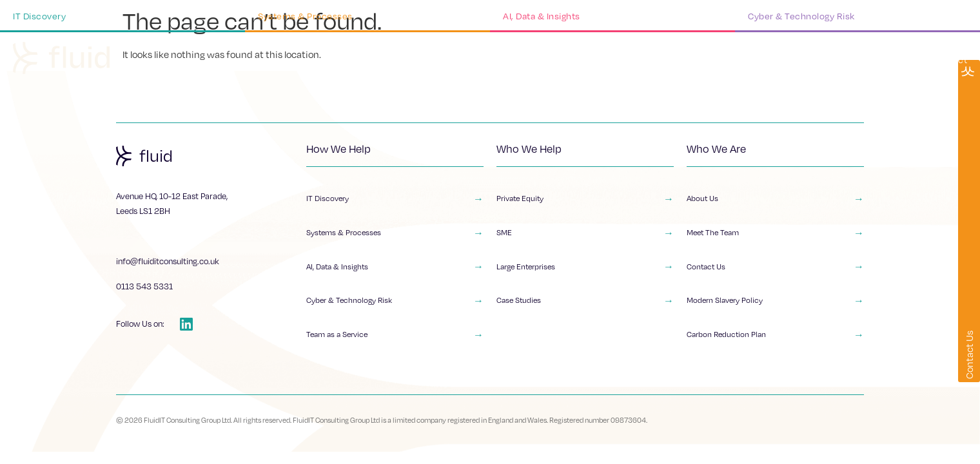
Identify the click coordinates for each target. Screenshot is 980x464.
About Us (775, 199)
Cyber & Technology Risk (395, 305)
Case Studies (585, 305)
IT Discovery (395, 199)
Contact (950, 60)
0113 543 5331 (144, 286)
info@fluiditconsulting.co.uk (168, 261)
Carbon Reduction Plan (775, 341)
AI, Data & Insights (395, 270)
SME (585, 235)
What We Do (586, 60)
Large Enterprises (585, 270)
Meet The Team (775, 235)
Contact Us (775, 270)
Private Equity (585, 199)
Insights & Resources (858, 60)
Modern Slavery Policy (775, 305)
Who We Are (757, 60)
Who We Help (671, 60)
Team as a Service (395, 341)
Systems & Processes (395, 235)
